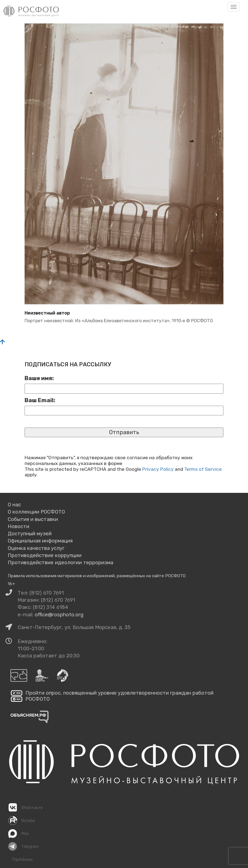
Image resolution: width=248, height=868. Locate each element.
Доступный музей (30, 534)
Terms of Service (203, 469)
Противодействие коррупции (45, 555)
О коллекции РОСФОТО (36, 512)
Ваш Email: (40, 400)
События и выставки (33, 519)
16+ (11, 584)
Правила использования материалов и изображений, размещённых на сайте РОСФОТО (97, 576)
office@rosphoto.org (59, 615)
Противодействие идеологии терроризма (60, 563)
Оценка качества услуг (36, 548)
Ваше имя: (39, 378)
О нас (14, 505)
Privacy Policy (158, 469)
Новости (19, 526)
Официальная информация (40, 541)
